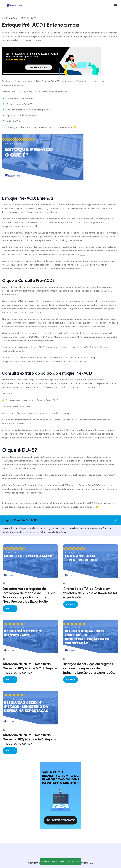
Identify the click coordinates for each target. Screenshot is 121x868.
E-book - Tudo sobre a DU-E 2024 (61, 862)
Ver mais (10, 609)
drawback (90, 507)
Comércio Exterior (34, 40)
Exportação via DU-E (47, 400)
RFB (10, 394)
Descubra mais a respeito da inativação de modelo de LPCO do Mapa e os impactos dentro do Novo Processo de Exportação (29, 595)
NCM (103, 291)
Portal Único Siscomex (16, 413)
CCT (82, 254)
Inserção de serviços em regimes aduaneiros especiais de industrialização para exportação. (89, 668)
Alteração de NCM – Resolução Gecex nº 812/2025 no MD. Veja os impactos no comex (29, 739)
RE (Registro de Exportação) (77, 485)
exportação (35, 493)
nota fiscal (71, 265)
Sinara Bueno (13, 18)
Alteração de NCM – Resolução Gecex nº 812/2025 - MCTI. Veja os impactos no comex (30, 668)
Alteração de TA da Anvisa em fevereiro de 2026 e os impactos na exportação (90, 593)
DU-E (23, 475)
